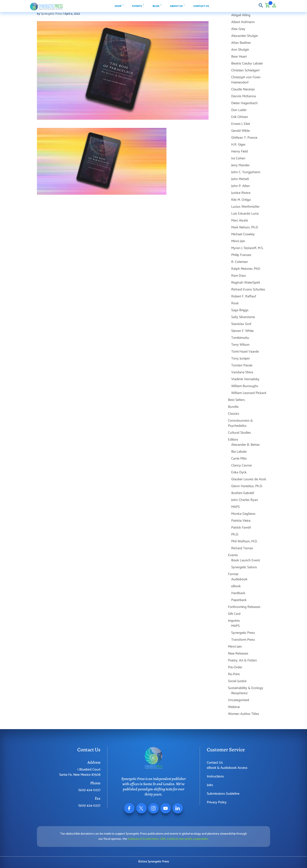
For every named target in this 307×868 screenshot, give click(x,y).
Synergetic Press (51, 14)
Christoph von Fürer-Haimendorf (246, 80)
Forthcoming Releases (244, 607)
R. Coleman (240, 262)
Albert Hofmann (243, 22)
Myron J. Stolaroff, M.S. (247, 248)
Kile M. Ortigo (241, 200)
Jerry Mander (240, 165)
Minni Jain (238, 241)
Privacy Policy (217, 802)
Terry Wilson (240, 345)
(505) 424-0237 (89, 790)
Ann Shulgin (240, 50)
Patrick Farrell (241, 528)
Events (233, 555)
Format (233, 574)
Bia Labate (239, 452)
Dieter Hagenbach (244, 103)
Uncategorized (239, 700)
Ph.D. (235, 534)
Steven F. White (242, 331)
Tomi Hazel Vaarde (245, 352)
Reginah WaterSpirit (246, 283)
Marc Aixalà (240, 221)
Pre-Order (235, 667)
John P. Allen (241, 186)
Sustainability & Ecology (246, 688)
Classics (234, 414)
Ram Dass (239, 276)
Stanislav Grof (241, 324)
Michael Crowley (243, 234)
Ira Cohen (238, 158)
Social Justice (237, 681)
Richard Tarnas (242, 548)
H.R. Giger (238, 145)
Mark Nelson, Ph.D (245, 227)
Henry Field (240, 151)
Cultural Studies (239, 433)
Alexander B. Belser (245, 445)
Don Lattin (239, 110)
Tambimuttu (240, 338)
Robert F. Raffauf (244, 296)
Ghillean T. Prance (244, 138)
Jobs (210, 785)
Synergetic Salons (244, 567)
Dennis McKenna (244, 96)
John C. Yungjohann (246, 172)
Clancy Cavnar (242, 465)
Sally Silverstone (243, 317)
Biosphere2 (239, 693)
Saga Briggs (240, 310)
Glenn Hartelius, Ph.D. (247, 486)
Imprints (234, 621)
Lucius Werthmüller (245, 207)
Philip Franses (241, 255)
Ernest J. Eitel (241, 124)
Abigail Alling (241, 15)
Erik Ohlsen (240, 117)
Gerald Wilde (241, 131)
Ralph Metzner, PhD (246, 269)
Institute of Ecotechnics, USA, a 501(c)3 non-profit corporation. (168, 839)
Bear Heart (239, 57)
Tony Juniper (241, 359)
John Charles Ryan (245, 500)
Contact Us (215, 763)
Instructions (215, 776)
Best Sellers (236, 400)
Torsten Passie (242, 365)
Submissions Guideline (223, 794)
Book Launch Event (246, 560)
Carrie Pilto (239, 459)
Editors (233, 440)
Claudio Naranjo (243, 89)
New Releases (238, 654)
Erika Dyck (239, 472)
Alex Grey (238, 29)
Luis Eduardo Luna (245, 214)
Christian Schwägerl (245, 70)
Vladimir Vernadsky (245, 379)
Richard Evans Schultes (248, 290)
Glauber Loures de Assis (249, 479)
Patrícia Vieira (241, 521)
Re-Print (234, 674)
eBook (236, 586)
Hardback (238, 593)
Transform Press (243, 640)
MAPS (235, 507)
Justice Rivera (241, 193)
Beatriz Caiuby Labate (247, 64)
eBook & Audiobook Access (227, 768)
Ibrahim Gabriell (243, 493)
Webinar (234, 707)
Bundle (233, 407)
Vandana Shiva (242, 372)
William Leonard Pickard (249, 393)
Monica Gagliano (243, 514)
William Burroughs (245, 386)
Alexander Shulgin (245, 36)
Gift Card (234, 614)
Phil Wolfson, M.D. (244, 541)
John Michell (240, 179)
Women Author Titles (244, 714)
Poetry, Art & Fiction (242, 660)
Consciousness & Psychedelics (240, 423)
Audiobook (239, 579)
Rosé (235, 303)
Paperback (239, 600)
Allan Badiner (241, 43)
